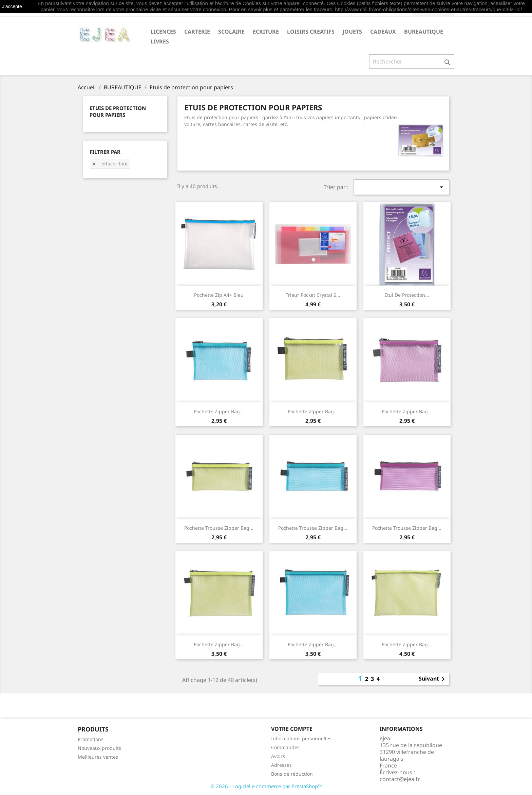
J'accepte (12, 6)
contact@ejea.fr (400, 779)
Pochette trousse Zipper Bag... (219, 528)
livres (160, 41)
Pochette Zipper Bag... (219, 411)
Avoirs (278, 756)
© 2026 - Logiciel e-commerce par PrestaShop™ (266, 786)
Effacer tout (110, 164)
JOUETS (352, 32)
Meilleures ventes (98, 757)
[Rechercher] (412, 61)
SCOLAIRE (231, 32)
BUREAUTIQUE (424, 32)
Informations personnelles (301, 738)
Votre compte (292, 729)
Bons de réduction (292, 774)
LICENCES (163, 32)
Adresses (281, 765)
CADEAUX (383, 32)
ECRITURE (266, 32)
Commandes (285, 747)
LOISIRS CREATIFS (311, 32)
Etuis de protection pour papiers (118, 111)
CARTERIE (197, 32)
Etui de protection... (407, 295)
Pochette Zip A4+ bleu (219, 295)
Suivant (433, 679)
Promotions (91, 739)
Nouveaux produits (99, 748)
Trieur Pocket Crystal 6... (313, 295)
